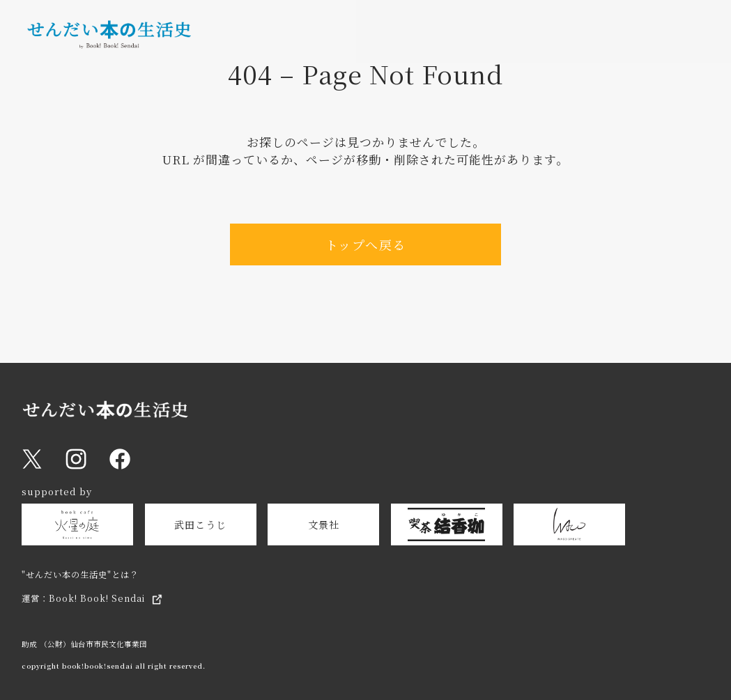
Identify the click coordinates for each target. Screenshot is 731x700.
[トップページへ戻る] (109, 42)
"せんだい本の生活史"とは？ (80, 575)
